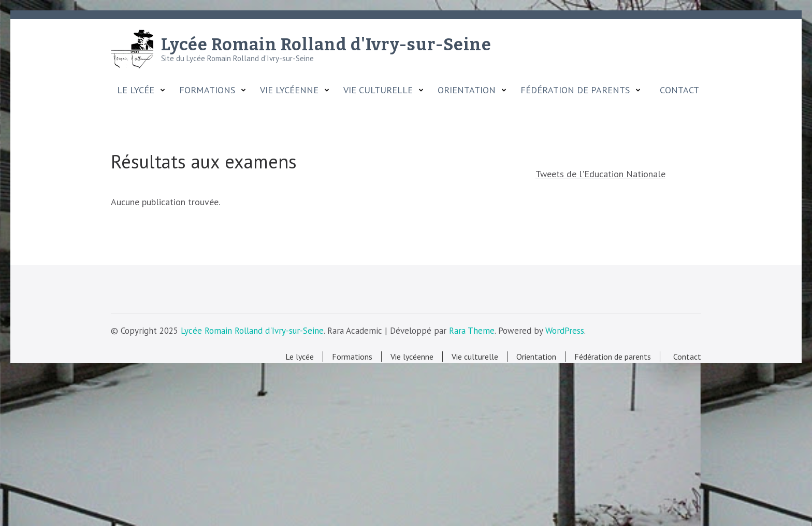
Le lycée (136, 90)
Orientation (467, 90)
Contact (677, 90)
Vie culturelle (378, 90)
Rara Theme (472, 331)
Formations (207, 90)
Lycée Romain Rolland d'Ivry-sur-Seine (326, 45)
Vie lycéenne (289, 90)
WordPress (565, 331)
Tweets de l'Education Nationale (600, 174)
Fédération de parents (575, 90)
